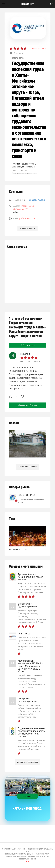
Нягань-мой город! (18, 549)
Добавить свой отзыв (27, 405)
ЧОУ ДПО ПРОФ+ (27, 495)
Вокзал (14, 423)
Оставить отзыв (39, 49)
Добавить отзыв (27, 345)
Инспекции (30, 167)
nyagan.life (27, 4)
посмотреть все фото (28, 467)
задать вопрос (19, 58)
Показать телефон (37, 200)
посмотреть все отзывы (27, 762)
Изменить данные (27, 228)
